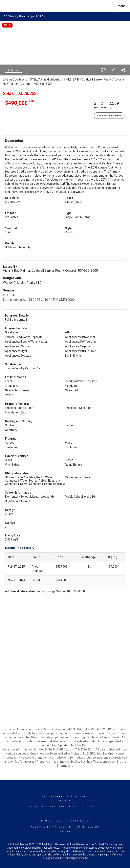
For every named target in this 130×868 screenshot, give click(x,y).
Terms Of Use (51, 821)
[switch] (103, 70)
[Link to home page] (5, 6)
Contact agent (14, 70)
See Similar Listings (109, 116)
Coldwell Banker (49, 797)
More (121, 6)
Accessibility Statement (52, 827)
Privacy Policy (78, 821)
